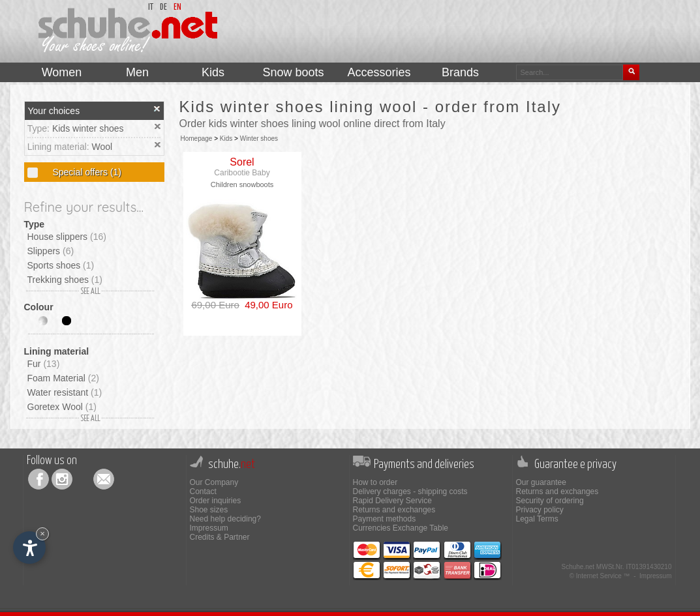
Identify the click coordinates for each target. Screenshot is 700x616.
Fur (44, 364)
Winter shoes (259, 139)
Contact (203, 491)
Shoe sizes (209, 510)
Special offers (86, 172)
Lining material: (60, 147)
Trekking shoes (65, 280)
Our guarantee (541, 482)
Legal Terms (537, 519)
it (151, 7)
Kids (226, 139)
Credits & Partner (220, 537)
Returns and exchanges (394, 510)
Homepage (197, 139)
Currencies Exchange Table (401, 528)
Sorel (242, 162)
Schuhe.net (578, 567)
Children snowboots (242, 184)
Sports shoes (61, 265)
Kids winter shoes (88, 128)
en (177, 7)
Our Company (214, 482)
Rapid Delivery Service (392, 501)
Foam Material (63, 378)
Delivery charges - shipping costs (410, 491)
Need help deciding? (225, 519)
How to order (375, 482)
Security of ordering (550, 501)
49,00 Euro (266, 305)
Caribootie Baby (242, 173)
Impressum (209, 528)
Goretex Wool (62, 407)
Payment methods (385, 519)
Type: (40, 128)
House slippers (67, 237)
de (163, 7)
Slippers (51, 251)
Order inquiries (216, 501)
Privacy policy (540, 510)
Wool (102, 147)
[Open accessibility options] (29, 548)
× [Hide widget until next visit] (42, 534)
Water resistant (65, 392)
